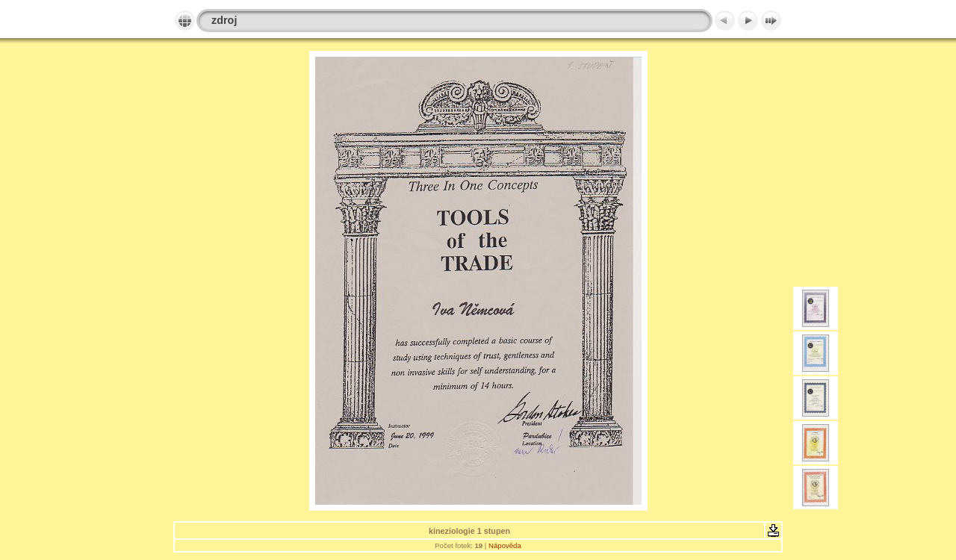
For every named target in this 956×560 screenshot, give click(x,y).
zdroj (224, 20)
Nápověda (505, 545)
